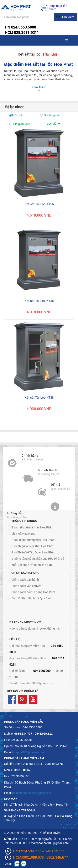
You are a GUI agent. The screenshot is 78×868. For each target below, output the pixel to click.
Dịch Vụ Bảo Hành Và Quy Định (32, 598)
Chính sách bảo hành (25, 580)
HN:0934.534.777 (27, 851)
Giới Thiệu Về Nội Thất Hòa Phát (32, 546)
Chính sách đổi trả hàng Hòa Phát (33, 592)
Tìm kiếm (65, 17)
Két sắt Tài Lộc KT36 (39, 301)
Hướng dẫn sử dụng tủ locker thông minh (36, 628)
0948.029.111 (54, 851)
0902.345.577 (57, 857)
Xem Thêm (39, 87)
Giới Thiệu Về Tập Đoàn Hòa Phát (33, 552)
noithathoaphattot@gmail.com (32, 793)
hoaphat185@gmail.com (37, 683)
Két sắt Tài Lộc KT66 (39, 204)
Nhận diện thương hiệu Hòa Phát (33, 540)
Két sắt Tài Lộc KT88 (39, 397)
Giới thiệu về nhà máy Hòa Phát (32, 527)
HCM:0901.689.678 (28, 857)
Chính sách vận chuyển (26, 586)
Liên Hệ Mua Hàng (23, 534)
